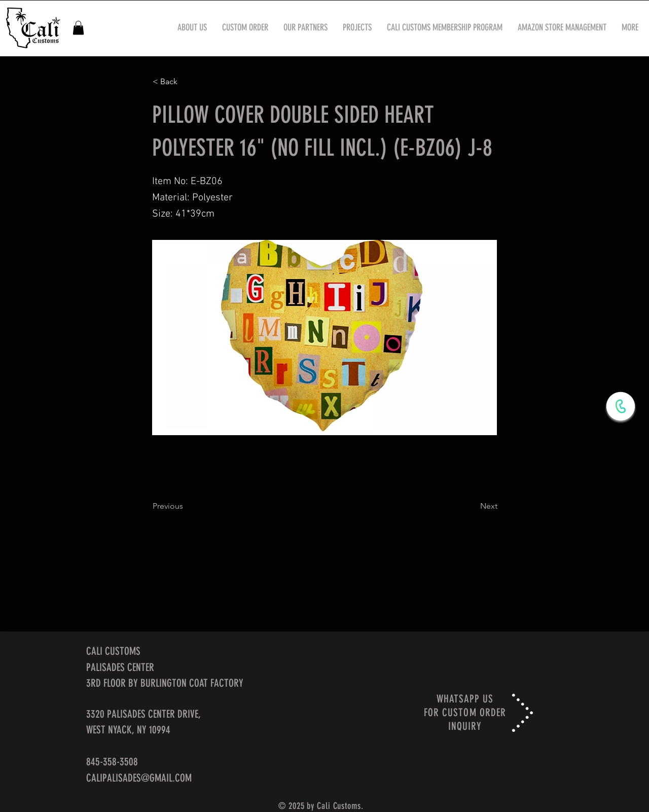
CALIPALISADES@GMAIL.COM (139, 778)
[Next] (472, 506)
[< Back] (186, 82)
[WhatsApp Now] (621, 406)
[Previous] (186, 506)
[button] (78, 28)
